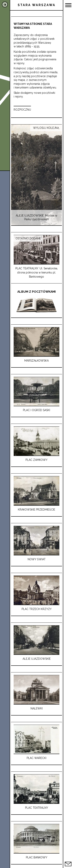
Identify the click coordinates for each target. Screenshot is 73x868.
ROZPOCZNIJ (22, 110)
